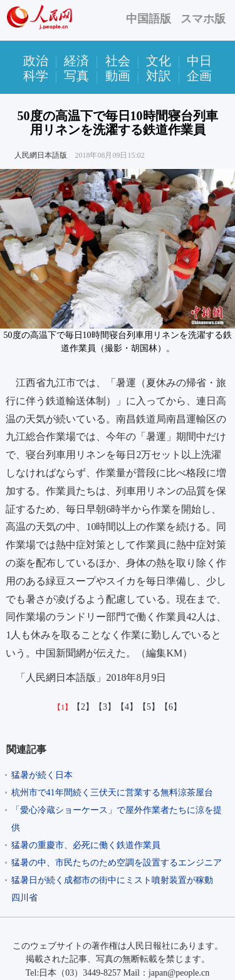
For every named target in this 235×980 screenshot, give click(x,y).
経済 (76, 61)
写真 (76, 76)
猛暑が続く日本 (42, 775)
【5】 (149, 707)
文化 (159, 61)
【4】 (127, 707)
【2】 (83, 707)
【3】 (105, 707)
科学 (36, 76)
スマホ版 (203, 19)
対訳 (159, 76)
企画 (199, 76)
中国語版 (149, 19)
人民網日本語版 (41, 155)
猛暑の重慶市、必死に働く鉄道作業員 (86, 845)
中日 (199, 61)
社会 (118, 61)
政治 (36, 61)
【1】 (63, 707)
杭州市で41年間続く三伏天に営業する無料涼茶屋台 (112, 793)
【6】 (171, 707)
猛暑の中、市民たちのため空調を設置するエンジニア (117, 863)
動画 (118, 76)
